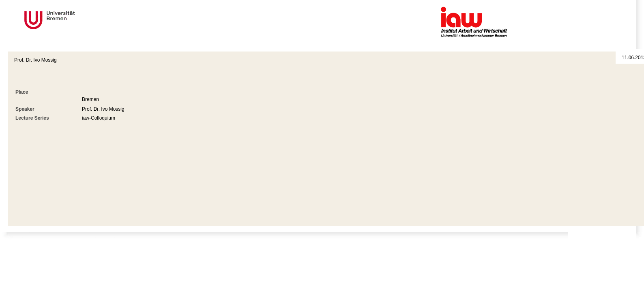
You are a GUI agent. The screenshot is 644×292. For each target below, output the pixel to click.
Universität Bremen (77, 20)
